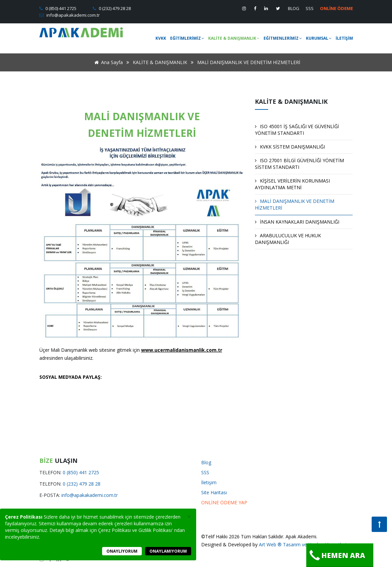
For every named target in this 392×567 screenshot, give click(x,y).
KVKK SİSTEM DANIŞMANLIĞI (290, 147)
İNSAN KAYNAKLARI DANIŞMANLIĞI (297, 222)
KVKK (161, 38)
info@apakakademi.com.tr (73, 15)
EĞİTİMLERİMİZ (187, 38)
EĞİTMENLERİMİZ (283, 38)
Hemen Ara (337, 555)
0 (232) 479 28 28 (114, 8)
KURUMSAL (319, 38)
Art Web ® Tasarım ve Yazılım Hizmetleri (303, 544)
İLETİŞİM (344, 38)
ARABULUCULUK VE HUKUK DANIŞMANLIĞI (288, 239)
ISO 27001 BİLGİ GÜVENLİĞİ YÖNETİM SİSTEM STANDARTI (299, 164)
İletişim (209, 482)
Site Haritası (214, 492)
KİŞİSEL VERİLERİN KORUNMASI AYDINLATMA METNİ (292, 184)
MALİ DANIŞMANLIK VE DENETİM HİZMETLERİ (295, 204)
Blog (206, 462)
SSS (310, 8)
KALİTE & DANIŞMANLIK (234, 38)
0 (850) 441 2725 (60, 8)
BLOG (294, 8)
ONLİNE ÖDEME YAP (224, 502)
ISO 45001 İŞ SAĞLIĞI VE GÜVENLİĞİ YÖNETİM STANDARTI (297, 130)
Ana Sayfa (107, 62)
